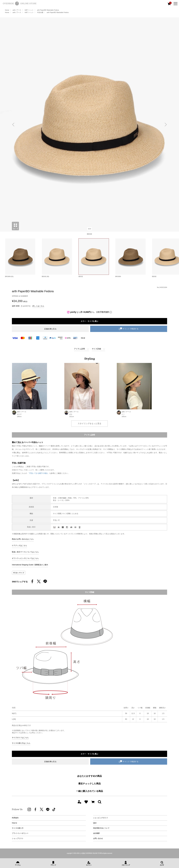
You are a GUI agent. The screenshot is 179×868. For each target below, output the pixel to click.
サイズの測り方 (18, 828)
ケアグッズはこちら (19, 546)
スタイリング (126, 865)
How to (14, 823)
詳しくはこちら (38, 306)
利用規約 (15, 818)
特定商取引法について (101, 828)
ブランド (53, 865)
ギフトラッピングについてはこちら (25, 558)
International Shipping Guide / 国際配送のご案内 (30, 565)
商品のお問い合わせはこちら (23, 539)
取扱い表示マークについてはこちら (25, 552)
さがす (162, 865)
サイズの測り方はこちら (21, 743)
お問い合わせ (98, 838)
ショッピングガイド (101, 818)
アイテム (18, 865)
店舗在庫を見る (50, 329)
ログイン (89, 865)
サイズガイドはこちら (20, 738)
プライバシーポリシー (20, 833)
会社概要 (96, 833)
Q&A (95, 823)
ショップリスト (18, 838)
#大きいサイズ (19, 573)
